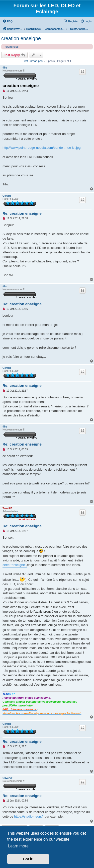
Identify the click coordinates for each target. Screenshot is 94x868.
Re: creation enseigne (22, 213)
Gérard (7, 196)
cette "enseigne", (15, 565)
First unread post (33, 61)
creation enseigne (21, 38)
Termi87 (7, 508)
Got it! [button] (28, 859)
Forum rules (11, 47)
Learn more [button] (18, 846)
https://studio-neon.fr (29, 816)
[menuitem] (8, 21)
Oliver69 (7, 778)
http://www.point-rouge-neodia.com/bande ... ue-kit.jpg (41, 148)
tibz (5, 68)
